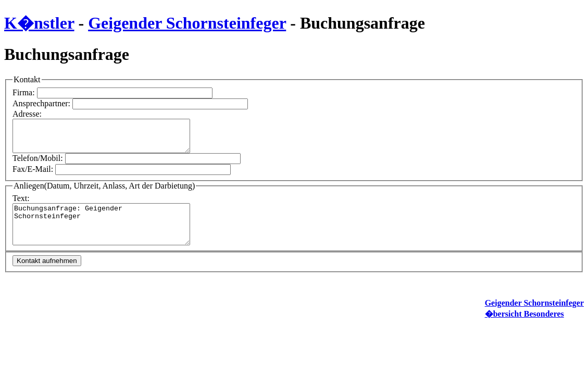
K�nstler (39, 23)
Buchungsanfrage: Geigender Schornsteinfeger (112, 228)
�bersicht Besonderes (524, 322)
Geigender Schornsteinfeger (187, 23)
